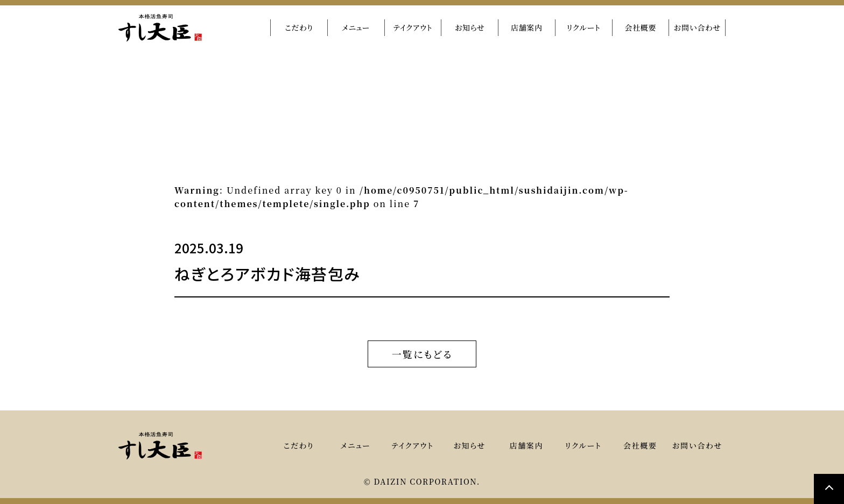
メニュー (356, 27)
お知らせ (470, 27)
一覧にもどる (422, 353)
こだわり (299, 27)
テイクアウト (413, 27)
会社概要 (640, 27)
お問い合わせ (697, 27)
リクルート (584, 27)
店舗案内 (527, 27)
